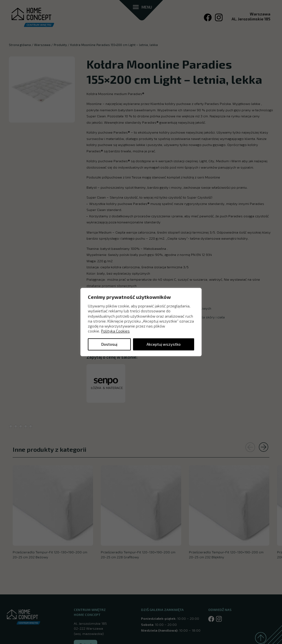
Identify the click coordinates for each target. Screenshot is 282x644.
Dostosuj (109, 344)
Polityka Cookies (115, 331)
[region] (141, 322)
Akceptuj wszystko (164, 344)
